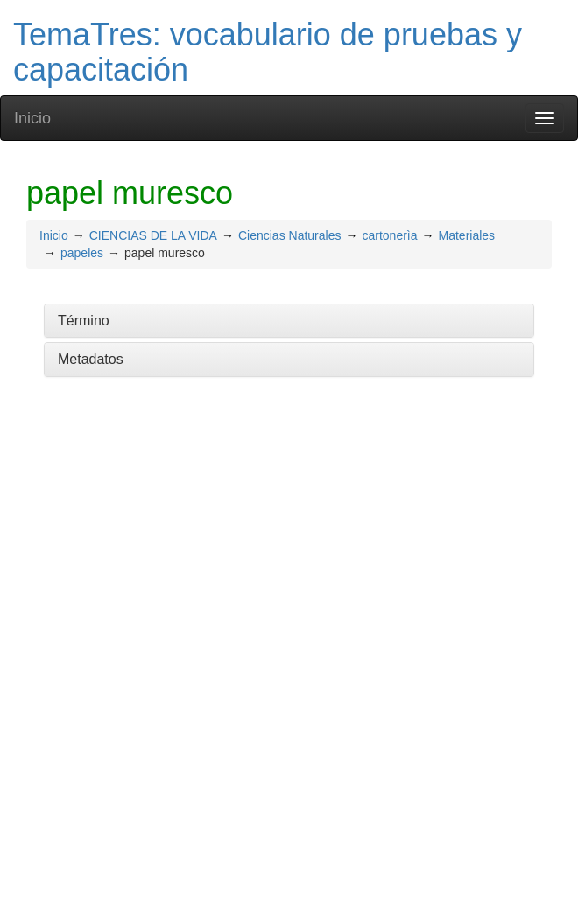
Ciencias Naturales (290, 235)
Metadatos (91, 359)
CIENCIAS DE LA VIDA (153, 235)
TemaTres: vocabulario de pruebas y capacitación (268, 52)
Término (84, 321)
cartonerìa (389, 235)
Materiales (467, 235)
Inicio (32, 118)
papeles (82, 253)
